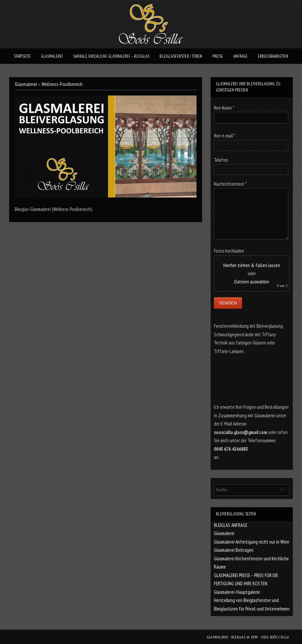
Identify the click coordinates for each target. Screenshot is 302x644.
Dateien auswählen (252, 282)
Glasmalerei (224, 533)
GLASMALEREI (52, 56)
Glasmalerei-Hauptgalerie (237, 592)
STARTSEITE (22, 56)
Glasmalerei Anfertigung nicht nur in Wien (252, 542)
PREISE (218, 56)
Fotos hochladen (229, 251)
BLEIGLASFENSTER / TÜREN (181, 56)
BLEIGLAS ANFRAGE (231, 525)
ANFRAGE (240, 56)
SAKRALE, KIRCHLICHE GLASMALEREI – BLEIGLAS (111, 56)
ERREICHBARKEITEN (273, 56)
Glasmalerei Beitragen (234, 550)
